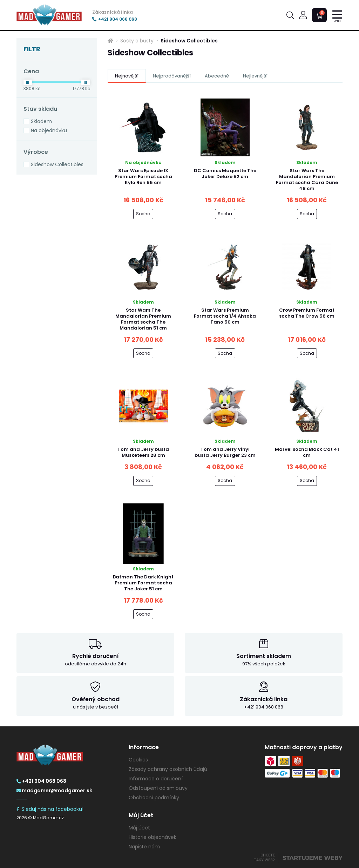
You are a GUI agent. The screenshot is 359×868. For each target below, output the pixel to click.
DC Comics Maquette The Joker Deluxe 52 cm (225, 174)
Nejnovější (127, 76)
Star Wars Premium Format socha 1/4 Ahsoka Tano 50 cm (225, 316)
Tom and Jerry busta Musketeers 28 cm (143, 452)
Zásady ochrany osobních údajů (168, 769)
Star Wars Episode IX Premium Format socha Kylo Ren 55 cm (143, 177)
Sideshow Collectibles (57, 164)
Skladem (41, 121)
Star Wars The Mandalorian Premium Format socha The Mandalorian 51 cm (143, 319)
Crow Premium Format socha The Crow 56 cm (307, 313)
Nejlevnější (255, 76)
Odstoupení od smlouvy (158, 788)
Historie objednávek (153, 837)
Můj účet (139, 828)
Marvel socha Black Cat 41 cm (307, 452)
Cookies (138, 760)
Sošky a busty (137, 41)
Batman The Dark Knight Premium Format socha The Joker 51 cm (143, 583)
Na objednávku (49, 130)
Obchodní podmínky (154, 798)
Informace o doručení (156, 779)
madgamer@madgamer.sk (54, 791)
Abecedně (217, 76)
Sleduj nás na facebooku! (50, 809)
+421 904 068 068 (115, 19)
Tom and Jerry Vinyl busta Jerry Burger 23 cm (225, 452)
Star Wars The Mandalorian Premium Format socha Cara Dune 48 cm (307, 179)
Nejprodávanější (172, 76)
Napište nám (144, 847)
